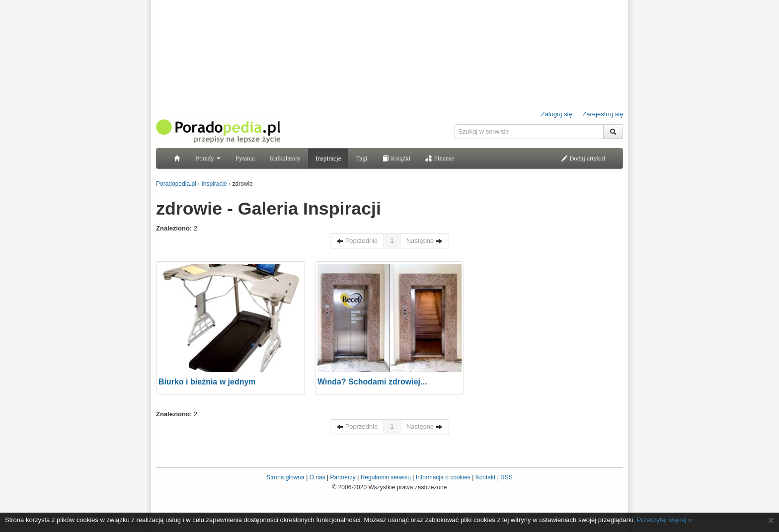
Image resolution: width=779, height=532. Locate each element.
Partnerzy (343, 477)
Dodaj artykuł (583, 158)
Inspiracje (328, 158)
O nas (317, 477)
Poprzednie (357, 241)
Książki (396, 158)
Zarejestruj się (603, 114)
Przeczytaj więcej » (664, 520)
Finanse (440, 158)
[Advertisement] (548, 323)
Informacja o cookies (443, 477)
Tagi (361, 158)
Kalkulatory (285, 158)
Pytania (245, 158)
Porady (208, 158)
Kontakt (486, 477)
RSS (506, 477)
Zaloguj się (557, 114)
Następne (425, 241)
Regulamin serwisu (386, 477)
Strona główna (285, 477)
